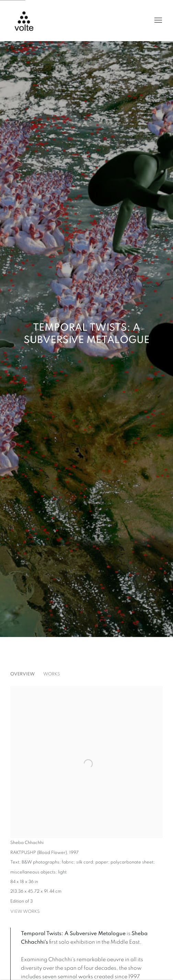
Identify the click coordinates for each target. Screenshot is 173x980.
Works (52, 674)
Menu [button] (158, 21)
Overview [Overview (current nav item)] (22, 674)
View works (25, 912)
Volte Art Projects (27, 21)
